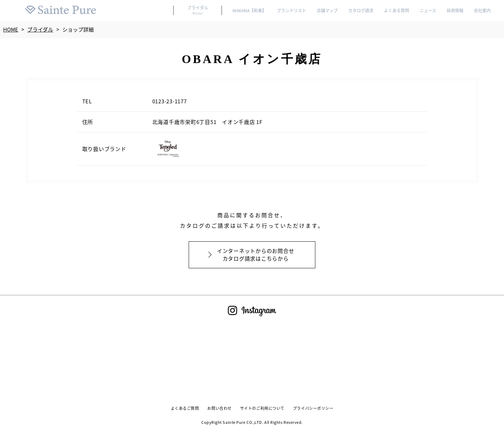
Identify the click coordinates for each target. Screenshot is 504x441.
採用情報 (455, 11)
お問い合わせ (219, 408)
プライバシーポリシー (314, 408)
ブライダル (196, 10)
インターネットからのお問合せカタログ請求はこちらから (256, 255)
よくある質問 (396, 11)
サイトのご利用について (262, 408)
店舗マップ (327, 11)
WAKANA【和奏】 (248, 11)
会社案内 (482, 11)
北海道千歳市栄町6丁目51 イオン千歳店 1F (208, 122)
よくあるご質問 (184, 408)
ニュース (428, 11)
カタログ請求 (360, 11)
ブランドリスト (291, 11)
